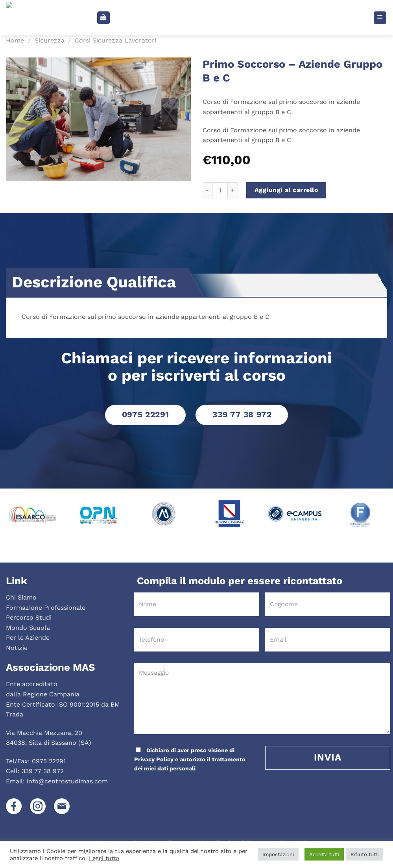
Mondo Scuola (28, 628)
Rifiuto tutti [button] (364, 854)
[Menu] (380, 18)
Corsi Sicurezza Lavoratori (115, 40)
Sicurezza (50, 40)
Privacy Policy (154, 759)
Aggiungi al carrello (287, 190)
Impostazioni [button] (278, 854)
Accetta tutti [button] (324, 854)
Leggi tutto (104, 858)
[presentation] (187, 789)
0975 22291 (49, 761)
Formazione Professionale (46, 608)
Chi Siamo (21, 597)
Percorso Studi (29, 617)
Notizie (17, 648)
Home (15, 40)
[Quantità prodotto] (220, 190)
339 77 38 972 (43, 771)
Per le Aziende (28, 638)
